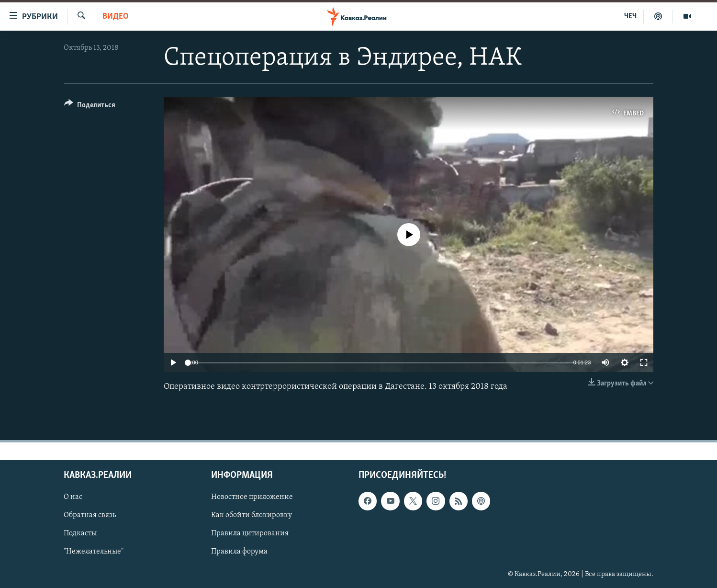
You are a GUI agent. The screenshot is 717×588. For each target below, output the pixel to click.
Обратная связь (90, 516)
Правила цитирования (250, 534)
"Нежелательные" (94, 552)
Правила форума (239, 552)
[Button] (90, 107)
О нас (73, 498)
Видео (116, 17)
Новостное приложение (252, 498)
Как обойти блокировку (252, 516)
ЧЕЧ (630, 16)
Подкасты (80, 534)
